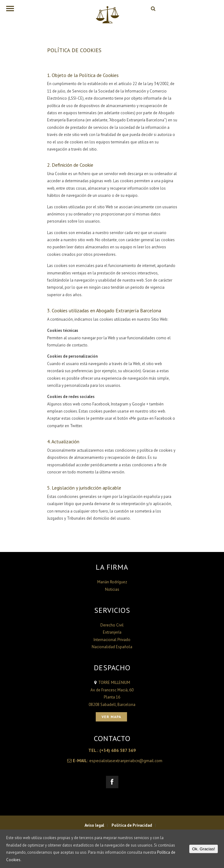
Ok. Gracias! (204, 849)
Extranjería (112, 632)
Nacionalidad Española (112, 647)
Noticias (112, 589)
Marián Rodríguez (112, 582)
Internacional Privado (112, 640)
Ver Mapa (111, 717)
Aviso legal (94, 825)
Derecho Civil (112, 625)
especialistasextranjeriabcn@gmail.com (126, 761)
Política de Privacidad (132, 825)
